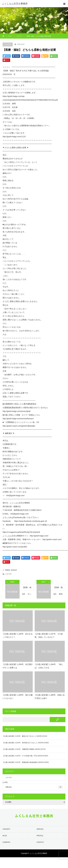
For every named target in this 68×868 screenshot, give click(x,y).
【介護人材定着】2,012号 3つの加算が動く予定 (20, 756)
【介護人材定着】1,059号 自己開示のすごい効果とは (18, 666)
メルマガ (8, 44)
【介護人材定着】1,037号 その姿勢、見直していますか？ (49, 636)
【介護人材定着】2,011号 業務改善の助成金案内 (20, 762)
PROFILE (40, 836)
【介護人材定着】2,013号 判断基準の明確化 (19, 749)
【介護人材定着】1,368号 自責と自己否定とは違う (50, 697)
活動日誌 (34, 787)
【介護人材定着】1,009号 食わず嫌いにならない (18, 697)
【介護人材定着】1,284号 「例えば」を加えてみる (49, 666)
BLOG (5, 836)
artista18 (14, 570)
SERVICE (40, 829)
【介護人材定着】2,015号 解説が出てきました (19, 736)
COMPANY (6, 842)
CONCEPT (6, 829)
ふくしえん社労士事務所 (39, 853)
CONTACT (40, 842)
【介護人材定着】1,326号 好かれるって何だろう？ (18, 636)
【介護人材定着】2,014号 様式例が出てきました (20, 743)
